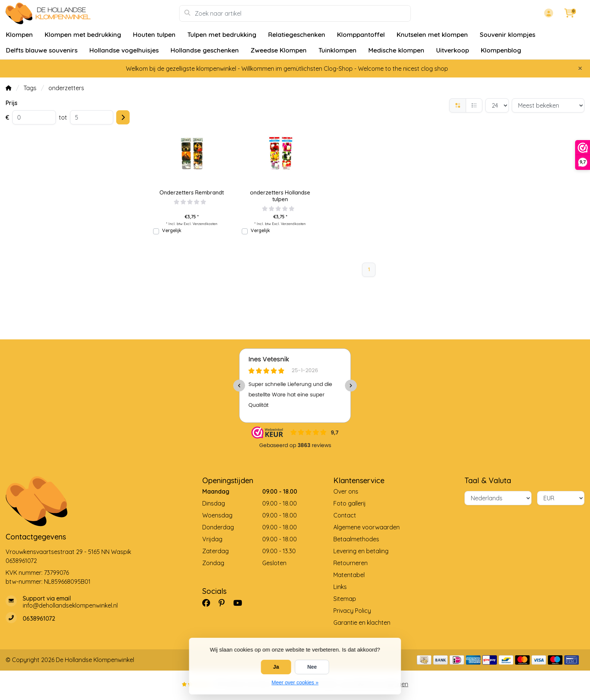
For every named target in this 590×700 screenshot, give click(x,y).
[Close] (580, 68)
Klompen (19, 34)
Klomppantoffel (361, 34)
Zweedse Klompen (279, 50)
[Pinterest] (225, 603)
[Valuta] (561, 498)
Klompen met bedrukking (83, 34)
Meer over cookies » (295, 682)
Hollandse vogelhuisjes (124, 50)
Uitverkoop (453, 50)
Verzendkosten (205, 224)
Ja (276, 667)
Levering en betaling (361, 551)
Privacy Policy (352, 611)
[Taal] (498, 498)
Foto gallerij (350, 503)
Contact (345, 515)
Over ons (346, 491)
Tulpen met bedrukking (222, 34)
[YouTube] (241, 603)
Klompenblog (501, 50)
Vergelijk (172, 230)
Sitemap (345, 599)
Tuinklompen (337, 50)
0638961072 (21, 561)
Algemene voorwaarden (367, 527)
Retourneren (350, 563)
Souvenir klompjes (507, 34)
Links (340, 587)
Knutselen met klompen (432, 34)
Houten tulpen (154, 34)
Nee (312, 667)
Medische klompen (396, 50)
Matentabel (349, 575)
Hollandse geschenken (205, 50)
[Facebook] (209, 603)
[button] (548, 13)
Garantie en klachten (362, 623)
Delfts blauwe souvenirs (42, 50)
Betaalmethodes (356, 539)
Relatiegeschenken (297, 34)
